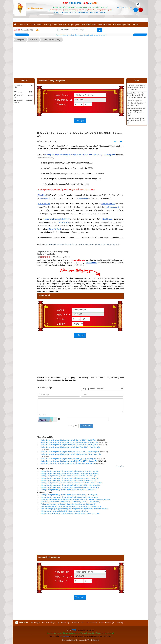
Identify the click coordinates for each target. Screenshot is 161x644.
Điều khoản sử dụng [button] (49, 623)
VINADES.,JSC (93, 640)
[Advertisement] (80, 61)
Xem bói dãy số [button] (92, 623)
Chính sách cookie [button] (78, 623)
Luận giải (80, 335)
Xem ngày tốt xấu (50, 25)
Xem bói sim (24, 25)
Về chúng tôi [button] (36, 623)
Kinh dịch (62, 25)
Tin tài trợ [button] (120, 623)
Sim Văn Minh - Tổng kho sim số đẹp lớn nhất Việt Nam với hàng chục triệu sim (137, 95)
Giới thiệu (136, 25)
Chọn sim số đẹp (104, 25)
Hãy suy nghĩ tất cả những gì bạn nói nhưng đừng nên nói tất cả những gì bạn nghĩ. (81, 35)
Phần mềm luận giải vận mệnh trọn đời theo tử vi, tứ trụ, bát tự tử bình (136, 103)
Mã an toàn (42, 415)
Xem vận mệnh (36, 25)
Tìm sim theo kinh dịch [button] (107, 623)
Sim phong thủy (74, 25)
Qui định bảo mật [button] (64, 623)
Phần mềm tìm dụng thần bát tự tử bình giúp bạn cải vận (136, 121)
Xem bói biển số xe (89, 25)
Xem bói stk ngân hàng (121, 25)
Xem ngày (80, 121)
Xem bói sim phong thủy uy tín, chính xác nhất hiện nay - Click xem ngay (137, 87)
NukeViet (75, 640)
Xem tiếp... (120, 466)
